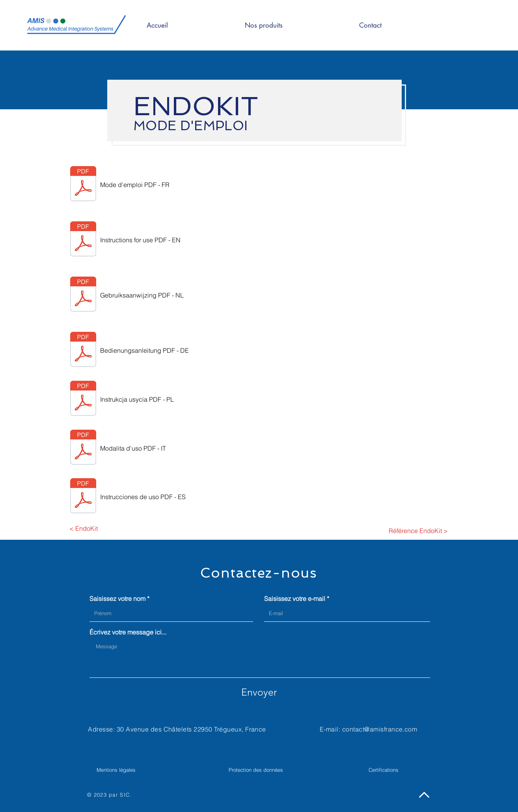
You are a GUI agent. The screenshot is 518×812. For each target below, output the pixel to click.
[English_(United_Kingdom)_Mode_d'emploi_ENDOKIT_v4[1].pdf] (83, 240)
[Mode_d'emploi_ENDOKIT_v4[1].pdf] (83, 185)
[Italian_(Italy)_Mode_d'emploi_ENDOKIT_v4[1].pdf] (83, 448)
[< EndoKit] (83, 528)
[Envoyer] (259, 692)
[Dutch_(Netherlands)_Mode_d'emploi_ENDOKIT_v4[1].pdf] (83, 295)
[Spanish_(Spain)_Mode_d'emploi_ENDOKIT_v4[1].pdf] (83, 497)
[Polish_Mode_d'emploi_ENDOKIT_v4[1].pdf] (83, 399)
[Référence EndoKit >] (418, 531)
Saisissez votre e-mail (295, 599)
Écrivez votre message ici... (128, 632)
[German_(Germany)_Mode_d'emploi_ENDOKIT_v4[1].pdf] (83, 350)
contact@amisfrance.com (380, 729)
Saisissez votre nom (117, 599)
